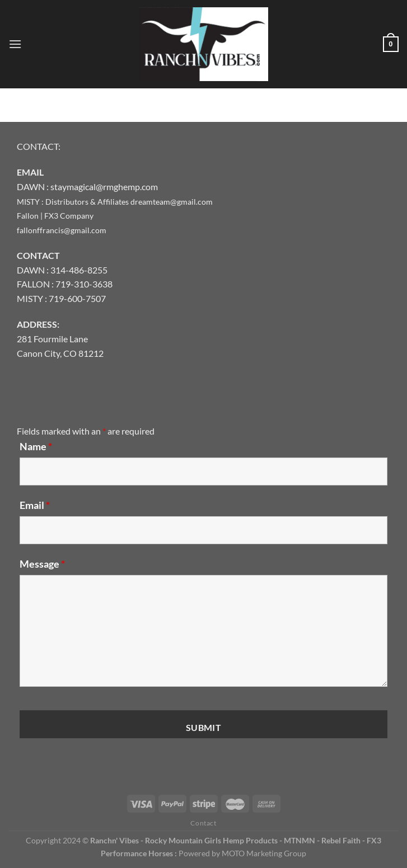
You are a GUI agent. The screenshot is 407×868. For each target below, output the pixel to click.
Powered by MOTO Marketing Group (242, 853)
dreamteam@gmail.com (172, 202)
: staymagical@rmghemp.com (102, 187)
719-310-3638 (84, 284)
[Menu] (15, 44)
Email (35, 505)
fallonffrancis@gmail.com (62, 230)
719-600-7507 (77, 298)
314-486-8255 (79, 270)
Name (36, 446)
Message (42, 564)
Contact (203, 823)
